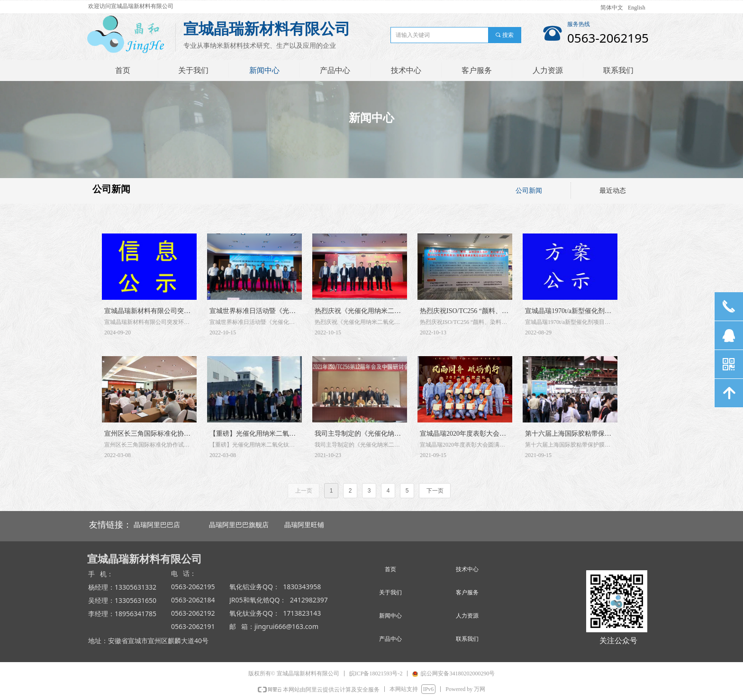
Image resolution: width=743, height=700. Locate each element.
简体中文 (612, 8)
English (637, 8)
